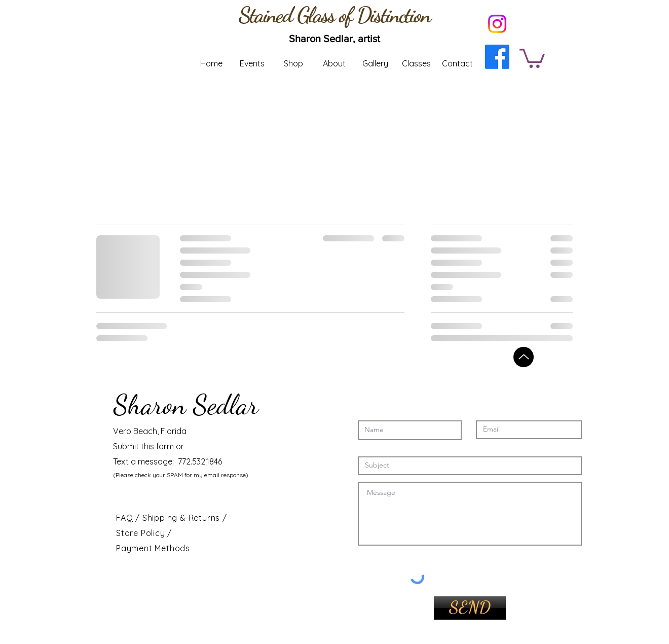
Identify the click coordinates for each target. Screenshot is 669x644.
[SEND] (470, 608)
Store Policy (142, 533)
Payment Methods (153, 548)
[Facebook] (497, 57)
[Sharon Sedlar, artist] (334, 39)
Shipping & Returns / (185, 518)
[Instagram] (497, 24)
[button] (532, 57)
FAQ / (129, 518)
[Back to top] (524, 357)
